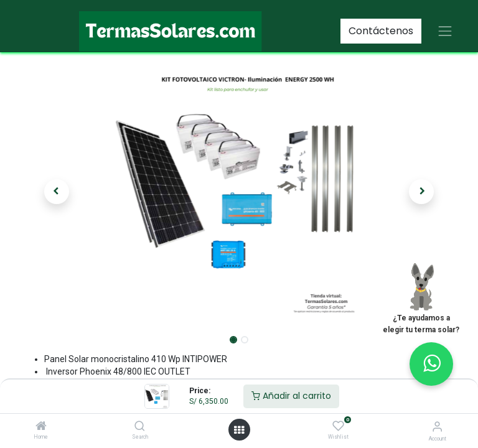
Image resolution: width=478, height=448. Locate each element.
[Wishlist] (338, 426)
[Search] (140, 427)
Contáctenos (381, 31)
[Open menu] (239, 430)
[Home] (41, 427)
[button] (57, 192)
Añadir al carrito (291, 396)
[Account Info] (437, 427)
